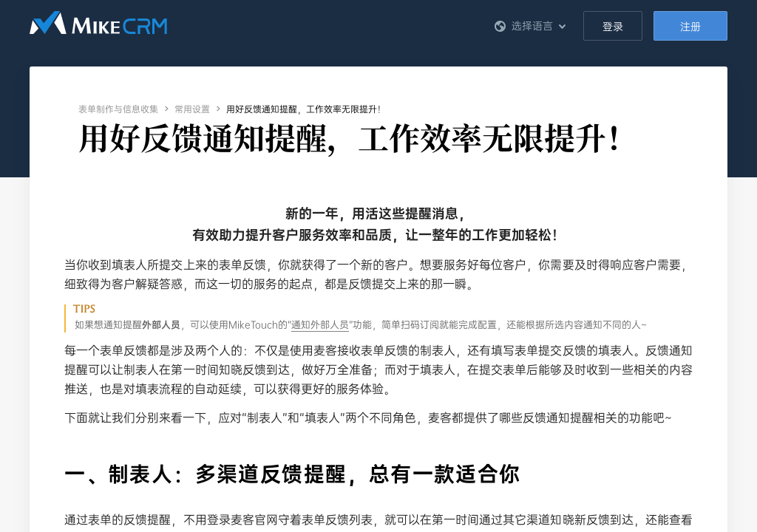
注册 (690, 27)
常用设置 (192, 109)
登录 (613, 27)
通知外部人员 (320, 325)
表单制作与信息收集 (118, 109)
